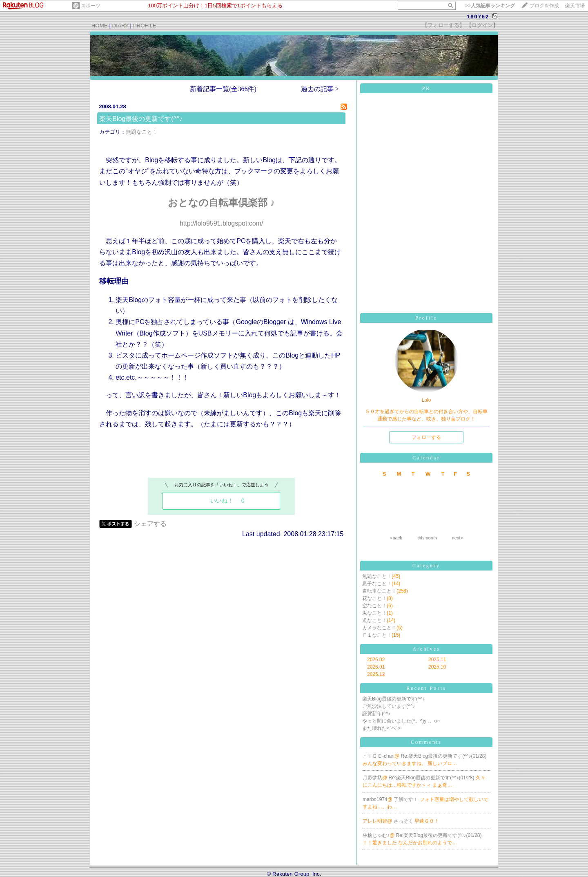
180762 (478, 17)
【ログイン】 (482, 25)
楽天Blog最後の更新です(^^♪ (141, 119)
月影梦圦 (372, 778)
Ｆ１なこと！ (377, 635)
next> (458, 538)
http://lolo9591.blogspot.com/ (222, 223)
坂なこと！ (374, 613)
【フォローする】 (443, 25)
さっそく (404, 821)
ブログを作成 (544, 6)
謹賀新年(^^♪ (376, 714)
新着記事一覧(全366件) (223, 89)
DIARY (120, 26)
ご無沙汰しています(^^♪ (389, 706)
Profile (426, 318)
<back (396, 538)
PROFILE (145, 26)
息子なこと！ (377, 584)
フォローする (426, 437)
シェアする (150, 524)
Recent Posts (426, 688)
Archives (426, 649)
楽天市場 (575, 6)
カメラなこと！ (379, 628)
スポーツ (91, 6)
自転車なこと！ (379, 591)
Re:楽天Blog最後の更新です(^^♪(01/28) (444, 756)
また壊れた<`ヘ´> (381, 728)
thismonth (427, 538)
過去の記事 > (320, 89)
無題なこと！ (142, 132)
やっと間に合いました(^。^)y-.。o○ (401, 721)
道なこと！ (374, 620)
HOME (100, 26)
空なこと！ (374, 606)
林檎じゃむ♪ (376, 835)
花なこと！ (374, 598)
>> (490, 6)
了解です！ (406, 799)
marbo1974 (375, 799)
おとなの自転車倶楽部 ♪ (222, 202)
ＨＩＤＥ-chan (379, 756)
